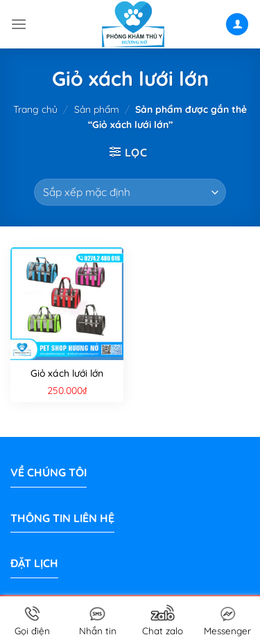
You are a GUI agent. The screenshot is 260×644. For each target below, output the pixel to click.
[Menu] (19, 24)
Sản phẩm (97, 109)
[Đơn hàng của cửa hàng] (130, 192)
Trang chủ (35, 109)
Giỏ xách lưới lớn (67, 373)
